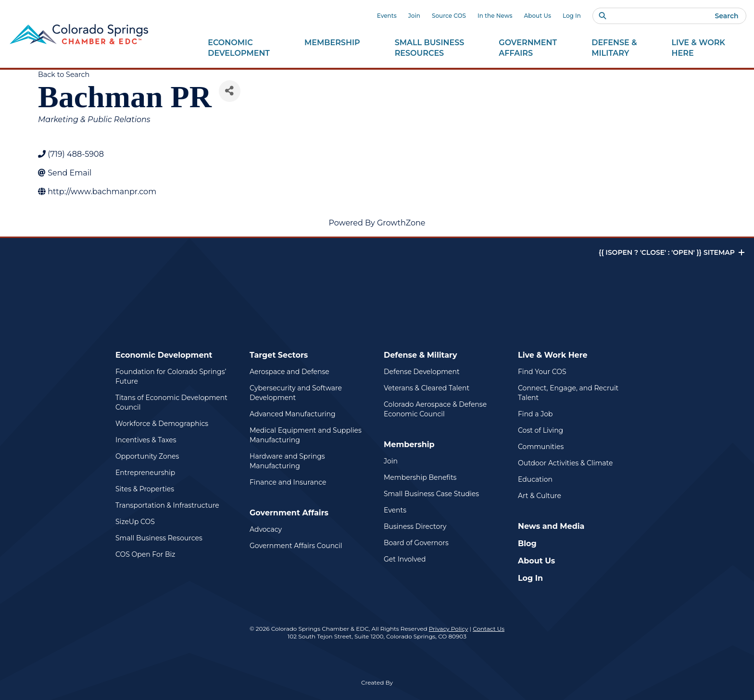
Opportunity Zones (147, 456)
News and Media (551, 526)
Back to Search (64, 75)
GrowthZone (401, 223)
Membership (409, 444)
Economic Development (164, 355)
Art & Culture (540, 496)
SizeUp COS (135, 522)
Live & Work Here (553, 355)
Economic (239, 48)
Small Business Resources (159, 538)
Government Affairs (289, 513)
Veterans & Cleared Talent (427, 388)
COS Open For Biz (145, 554)
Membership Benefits (420, 477)
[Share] (230, 91)
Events (387, 16)
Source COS (449, 16)
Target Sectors (279, 355)
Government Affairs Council (296, 546)
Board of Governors (416, 543)
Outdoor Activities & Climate (565, 463)
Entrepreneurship (145, 473)
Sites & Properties (145, 489)
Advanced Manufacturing (293, 414)
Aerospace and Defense (289, 372)
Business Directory (415, 526)
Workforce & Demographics (162, 424)
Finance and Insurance (288, 482)
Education (535, 479)
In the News (495, 16)
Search (726, 16)
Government (528, 48)
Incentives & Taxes (146, 440)
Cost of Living (540, 430)
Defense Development (422, 372)
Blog (527, 544)
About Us (538, 16)
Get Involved (405, 559)
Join (414, 16)
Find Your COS (542, 372)
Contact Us (489, 629)
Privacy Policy (449, 629)
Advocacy (266, 529)
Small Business (430, 48)
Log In (572, 16)
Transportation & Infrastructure (167, 505)
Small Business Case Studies (431, 494)
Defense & (614, 48)
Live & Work (699, 48)
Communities (541, 447)
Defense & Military (421, 355)
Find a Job (535, 414)
